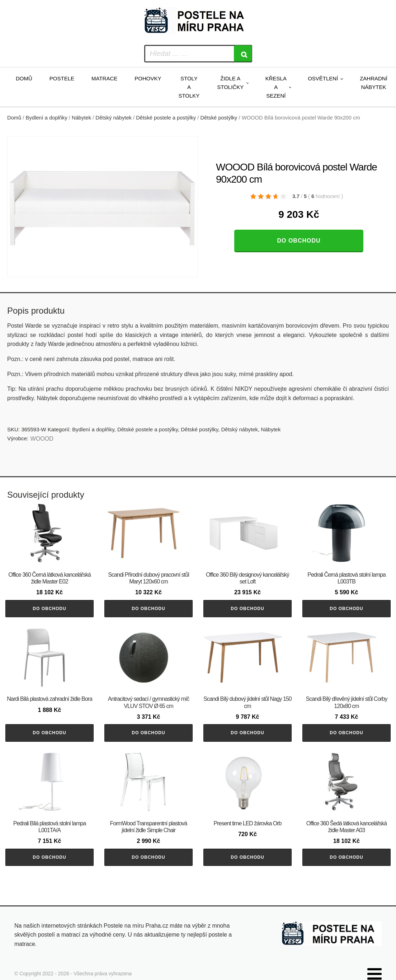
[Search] (243, 54)
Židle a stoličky (230, 83)
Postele (62, 78)
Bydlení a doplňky (47, 118)
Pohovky (148, 78)
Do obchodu (299, 241)
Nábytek (81, 118)
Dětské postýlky (219, 118)
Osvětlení (323, 78)
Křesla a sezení (276, 87)
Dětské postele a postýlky (166, 118)
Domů (24, 78)
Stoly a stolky (189, 87)
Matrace (104, 78)
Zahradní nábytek (374, 83)
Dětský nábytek (114, 118)
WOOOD (42, 439)
